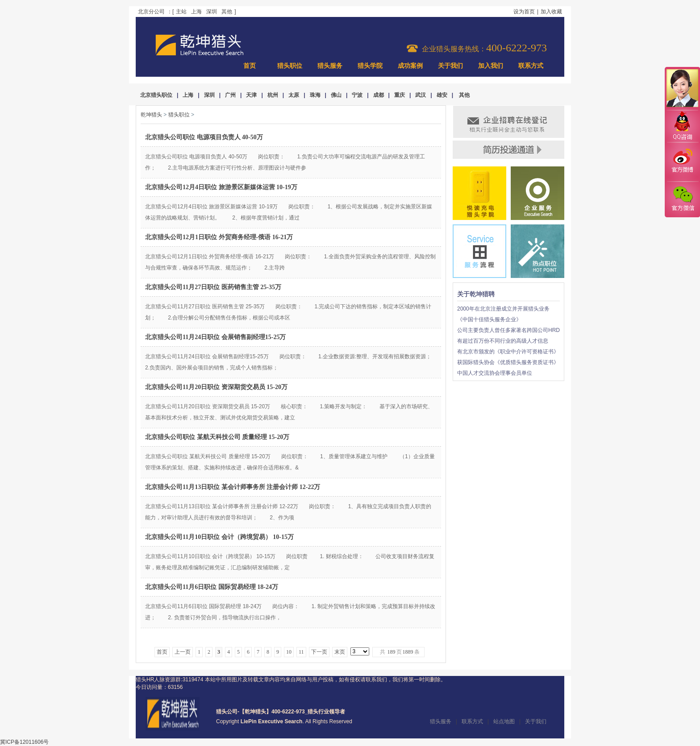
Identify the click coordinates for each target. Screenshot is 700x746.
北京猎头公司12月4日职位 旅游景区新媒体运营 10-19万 (221, 187)
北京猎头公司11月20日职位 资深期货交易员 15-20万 (216, 387)
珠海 (315, 95)
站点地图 (504, 721)
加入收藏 (551, 12)
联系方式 (531, 66)
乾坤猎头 (151, 115)
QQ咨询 (682, 126)
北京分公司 (151, 12)
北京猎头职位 (156, 95)
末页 (340, 652)
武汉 (421, 95)
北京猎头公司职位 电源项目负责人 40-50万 (204, 137)
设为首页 (524, 12)
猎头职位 (290, 66)
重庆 (400, 95)
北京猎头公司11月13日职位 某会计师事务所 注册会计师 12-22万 (233, 487)
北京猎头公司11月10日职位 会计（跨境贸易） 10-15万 (219, 537)
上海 (196, 12)
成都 (379, 95)
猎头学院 (370, 66)
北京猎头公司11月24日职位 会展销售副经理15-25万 (215, 337)
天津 (251, 95)
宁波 (357, 95)
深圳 (212, 12)
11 (301, 652)
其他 (227, 12)
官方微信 (682, 199)
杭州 (273, 95)
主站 (181, 12)
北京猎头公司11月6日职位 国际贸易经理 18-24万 (212, 587)
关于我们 (450, 66)
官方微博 (682, 162)
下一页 (319, 652)
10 (289, 652)
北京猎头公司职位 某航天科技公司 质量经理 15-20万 (217, 437)
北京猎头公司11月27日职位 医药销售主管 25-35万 (213, 287)
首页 (250, 66)
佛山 (336, 95)
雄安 (442, 95)
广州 (230, 95)
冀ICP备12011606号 (24, 742)
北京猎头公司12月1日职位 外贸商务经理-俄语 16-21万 (219, 237)
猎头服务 (330, 66)
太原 (294, 95)
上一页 (183, 652)
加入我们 (491, 66)
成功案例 (410, 66)
